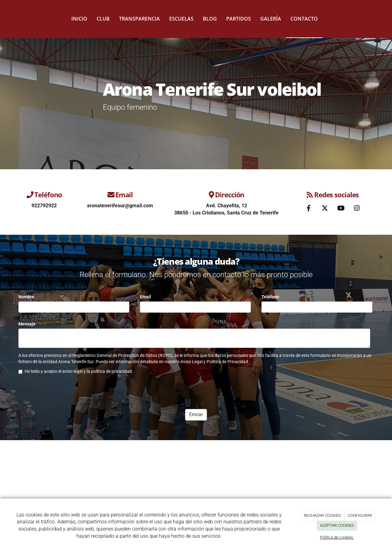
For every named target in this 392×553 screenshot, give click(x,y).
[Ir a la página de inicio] (12, 19)
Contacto (304, 19)
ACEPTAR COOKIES (337, 525)
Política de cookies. (337, 537)
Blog (210, 19)
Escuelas (181, 19)
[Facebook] (309, 209)
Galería (271, 19)
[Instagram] (357, 209)
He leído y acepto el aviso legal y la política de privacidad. (76, 371)
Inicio (79, 19)
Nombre (26, 297)
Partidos (239, 19)
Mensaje (27, 324)
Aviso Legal (191, 362)
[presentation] (66, 392)
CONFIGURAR (360, 515)
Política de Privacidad (227, 362)
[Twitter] (325, 209)
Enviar (196, 414)
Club (103, 19)
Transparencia (139, 19)
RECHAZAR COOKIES (322, 515)
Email (146, 297)
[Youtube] (341, 209)
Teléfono (270, 297)
